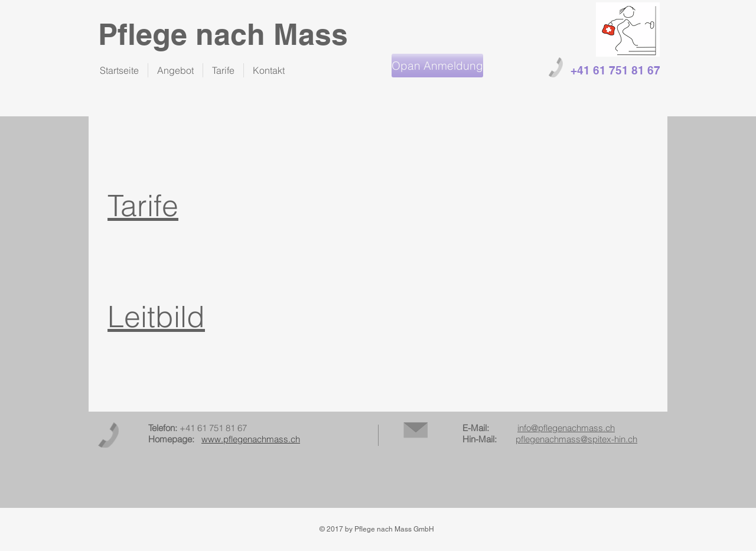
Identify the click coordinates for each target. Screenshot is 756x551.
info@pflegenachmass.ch (566, 428)
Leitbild (156, 317)
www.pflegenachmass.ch (251, 439)
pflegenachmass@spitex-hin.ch (576, 439)
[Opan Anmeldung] (437, 66)
